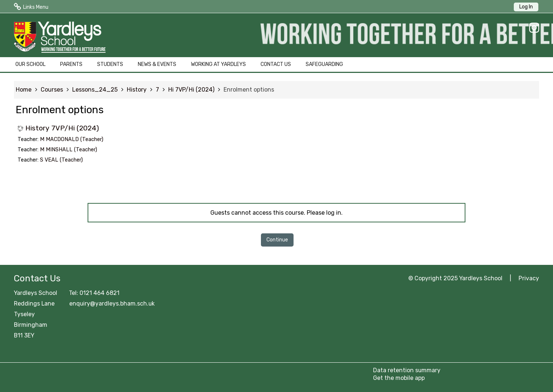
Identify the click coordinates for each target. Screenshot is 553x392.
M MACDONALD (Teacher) (72, 139)
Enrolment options (249, 90)
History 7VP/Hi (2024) (62, 128)
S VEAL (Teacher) (61, 160)
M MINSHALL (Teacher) (69, 150)
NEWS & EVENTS (157, 64)
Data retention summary (407, 370)
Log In (526, 7)
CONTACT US (276, 64)
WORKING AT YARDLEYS (218, 64)
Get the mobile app (399, 378)
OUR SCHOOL (30, 64)
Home (24, 90)
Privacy (529, 278)
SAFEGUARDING (324, 64)
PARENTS (71, 64)
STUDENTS (110, 64)
